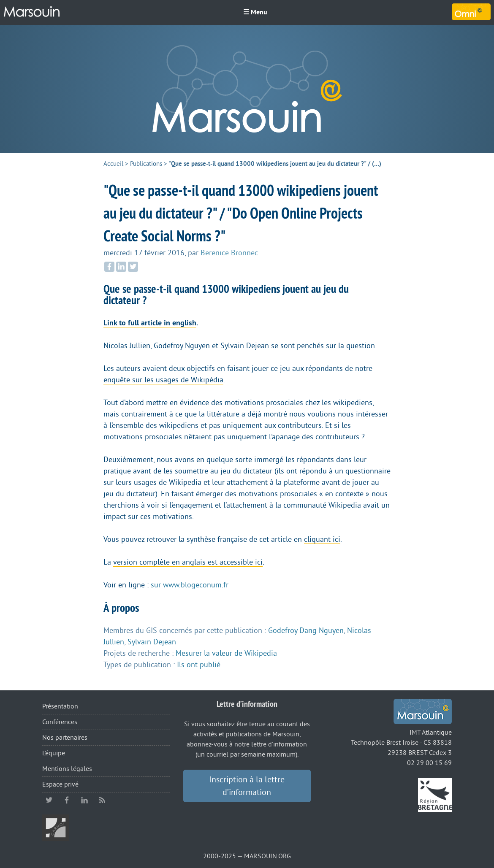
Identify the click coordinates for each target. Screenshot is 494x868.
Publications (146, 164)
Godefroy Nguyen (182, 346)
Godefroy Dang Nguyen (306, 630)
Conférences (60, 722)
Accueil (113, 164)
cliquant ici (322, 539)
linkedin (84, 800)
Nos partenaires (65, 738)
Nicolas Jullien (127, 346)
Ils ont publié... (202, 665)
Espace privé (60, 784)
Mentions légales (67, 769)
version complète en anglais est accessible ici (188, 562)
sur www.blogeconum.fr (190, 585)
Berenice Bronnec (229, 253)
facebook (67, 800)
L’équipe (54, 753)
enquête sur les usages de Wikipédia (163, 380)
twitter (49, 800)
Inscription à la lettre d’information (247, 786)
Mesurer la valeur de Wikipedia (226, 653)
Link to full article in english (150, 323)
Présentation (60, 706)
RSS (102, 800)
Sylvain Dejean (245, 346)
